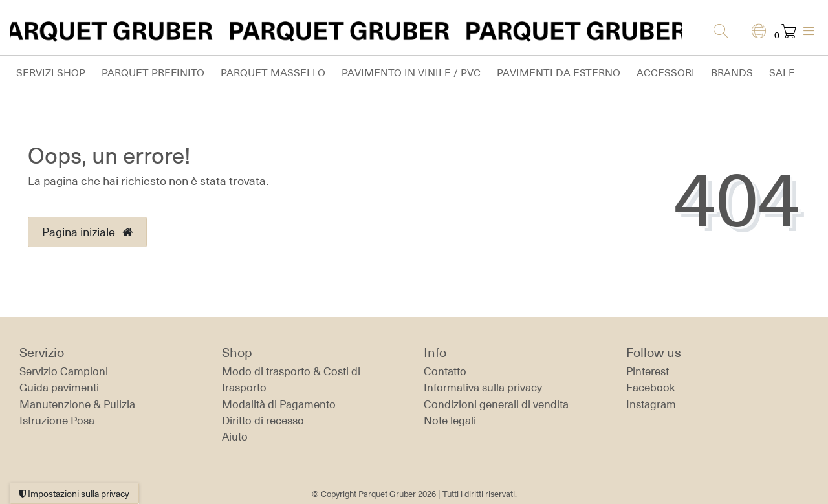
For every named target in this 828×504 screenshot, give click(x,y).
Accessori (666, 73)
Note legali (450, 421)
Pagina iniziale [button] (87, 232)
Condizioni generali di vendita (496, 404)
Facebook (651, 388)
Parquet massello (273, 73)
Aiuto (235, 437)
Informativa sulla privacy (483, 388)
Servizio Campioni (64, 371)
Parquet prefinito (153, 73)
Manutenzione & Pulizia (77, 404)
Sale (782, 73)
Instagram (651, 404)
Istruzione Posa (57, 421)
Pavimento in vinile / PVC (411, 73)
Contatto (445, 371)
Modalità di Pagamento (279, 404)
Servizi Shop (51, 73)
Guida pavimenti (59, 388)
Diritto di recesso (263, 421)
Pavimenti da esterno (559, 73)
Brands (732, 73)
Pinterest (648, 371)
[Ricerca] (717, 32)
